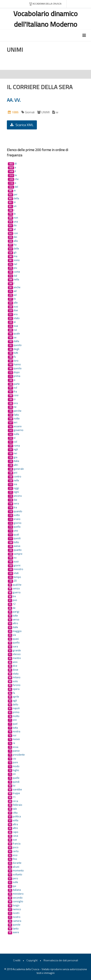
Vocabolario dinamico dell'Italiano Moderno (45, 19)
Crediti (17, 960)
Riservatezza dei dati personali (61, 960)
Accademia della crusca (45, 4)
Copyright (32, 960)
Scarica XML (22, 125)
